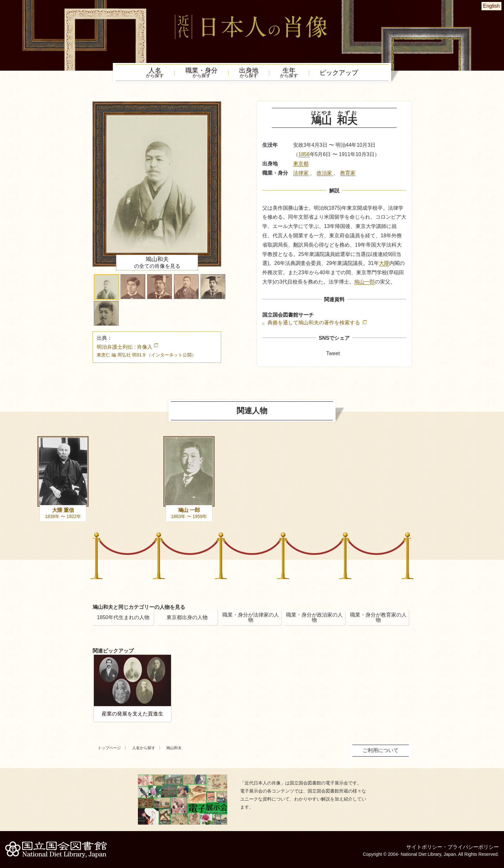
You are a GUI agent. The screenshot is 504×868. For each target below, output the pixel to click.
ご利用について (381, 750)
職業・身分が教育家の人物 (378, 617)
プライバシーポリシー (473, 847)
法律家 (301, 173)
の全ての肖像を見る (157, 262)
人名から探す (144, 748)
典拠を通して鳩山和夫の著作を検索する (314, 323)
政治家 (325, 173)
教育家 (348, 173)
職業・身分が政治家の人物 (314, 617)
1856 (304, 154)
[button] (107, 287)
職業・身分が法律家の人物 (251, 617)
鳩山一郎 (364, 282)
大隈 (384, 263)
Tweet (333, 353)
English (491, 6)
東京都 (301, 164)
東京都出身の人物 (187, 617)
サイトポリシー (424, 847)
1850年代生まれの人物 (123, 617)
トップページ (109, 748)
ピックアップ (339, 73)
